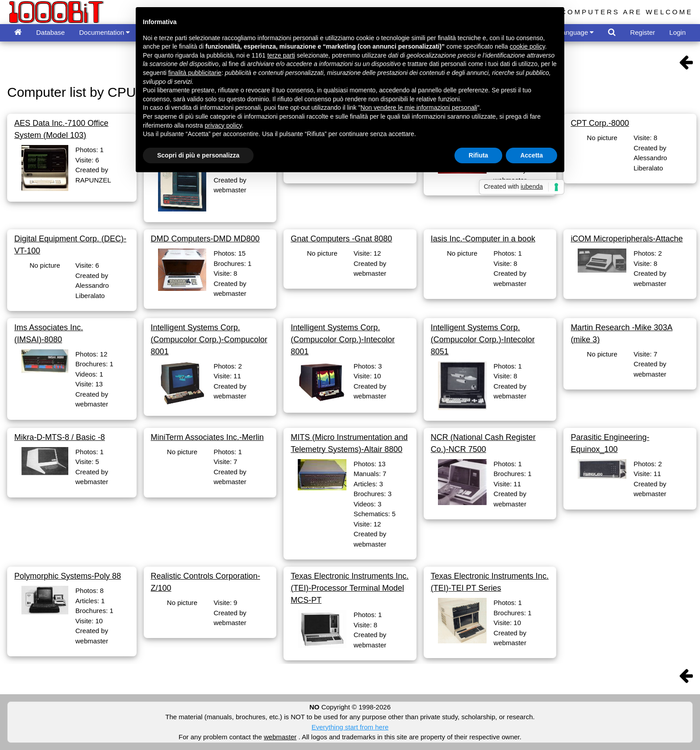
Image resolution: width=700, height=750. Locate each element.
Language (576, 32)
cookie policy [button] (527, 46)
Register (642, 32)
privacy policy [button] (223, 125)
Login (677, 32)
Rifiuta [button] (479, 155)
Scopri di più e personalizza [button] (198, 155)
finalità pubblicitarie (195, 73)
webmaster (280, 737)
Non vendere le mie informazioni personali (419, 108)
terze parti (281, 55)
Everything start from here (350, 727)
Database (50, 32)
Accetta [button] (531, 155)
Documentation (104, 32)
